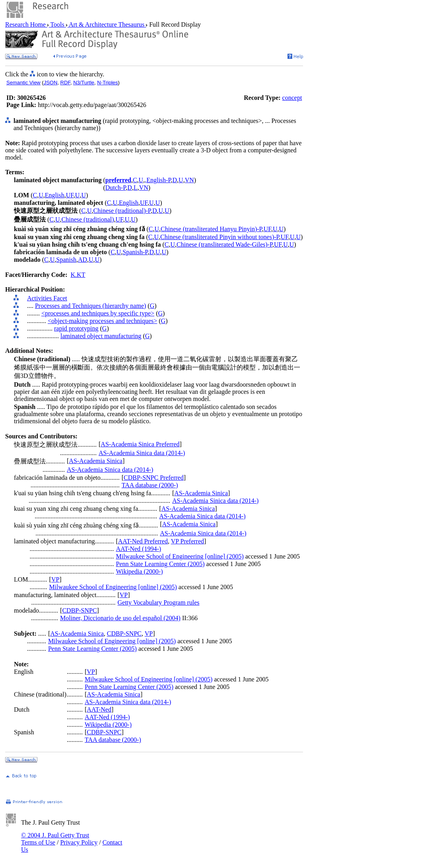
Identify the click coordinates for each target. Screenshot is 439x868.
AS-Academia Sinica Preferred (140, 444)
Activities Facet (47, 298)
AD (83, 260)
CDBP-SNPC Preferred (154, 478)
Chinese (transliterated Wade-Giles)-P (224, 244)
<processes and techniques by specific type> (98, 313)
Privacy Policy (79, 842)
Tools (57, 24)
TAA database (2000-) (150, 485)
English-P (158, 180)
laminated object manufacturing (101, 336)
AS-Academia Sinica (96, 461)
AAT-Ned (99, 709)
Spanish (66, 260)
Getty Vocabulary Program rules (158, 602)
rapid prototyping (76, 328)
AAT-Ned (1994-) (138, 549)
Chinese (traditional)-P (122, 211)
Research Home (26, 24)
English (55, 195)
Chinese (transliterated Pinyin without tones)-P (220, 237)
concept (292, 98)
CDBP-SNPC (79, 610)
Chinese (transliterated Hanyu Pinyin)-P (211, 229)
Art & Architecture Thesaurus (107, 24)
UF (70, 195)
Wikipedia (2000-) (139, 571)
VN (189, 180)
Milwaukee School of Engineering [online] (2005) (180, 556)
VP (55, 579)
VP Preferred (187, 541)
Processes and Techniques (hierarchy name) (90, 306)
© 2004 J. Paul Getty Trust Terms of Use (55, 839)
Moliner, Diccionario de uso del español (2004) (120, 618)
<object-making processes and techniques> (102, 321)
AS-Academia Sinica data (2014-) (142, 453)
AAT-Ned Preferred (143, 541)
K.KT (78, 275)
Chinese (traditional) (88, 219)
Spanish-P (135, 252)
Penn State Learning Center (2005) (160, 564)
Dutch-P (116, 188)
